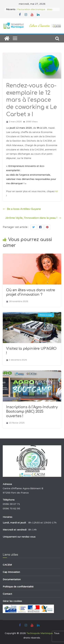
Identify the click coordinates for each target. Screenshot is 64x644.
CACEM (7, 565)
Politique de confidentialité (18, 587)
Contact (7, 594)
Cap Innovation (11, 572)
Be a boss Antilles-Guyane (22, 209)
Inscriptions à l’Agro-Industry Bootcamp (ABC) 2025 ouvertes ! (32, 412)
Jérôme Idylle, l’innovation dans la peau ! (33, 218)
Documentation (12, 579)
